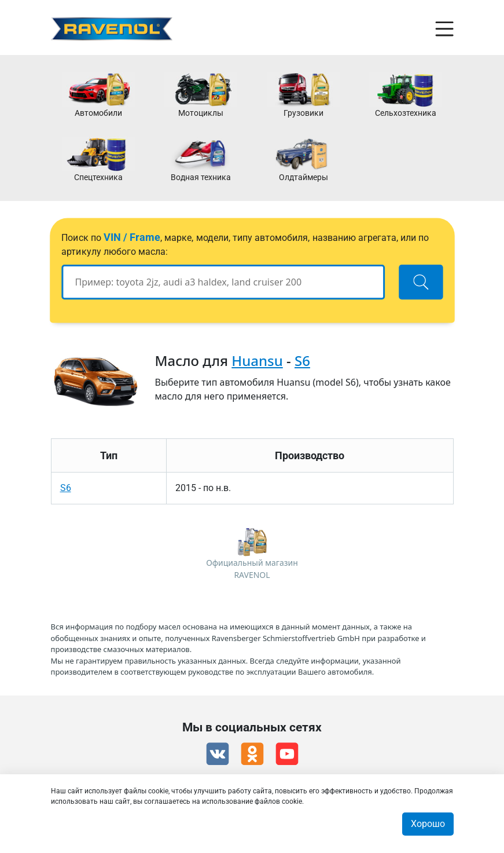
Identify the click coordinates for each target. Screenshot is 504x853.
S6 (302, 360)
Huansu (257, 360)
